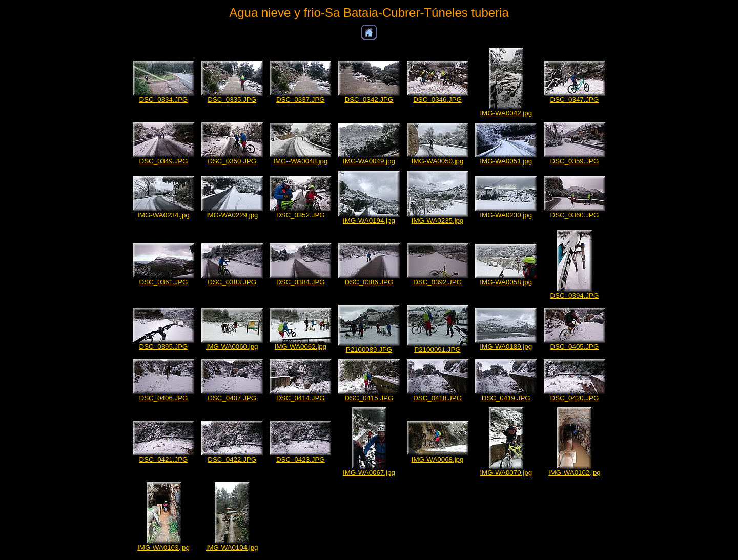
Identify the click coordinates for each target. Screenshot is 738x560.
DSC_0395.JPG (164, 347)
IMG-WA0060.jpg (232, 347)
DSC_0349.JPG (164, 161)
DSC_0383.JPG (232, 282)
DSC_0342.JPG (369, 100)
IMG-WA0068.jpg (438, 459)
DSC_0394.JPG (575, 295)
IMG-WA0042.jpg (506, 113)
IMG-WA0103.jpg (163, 547)
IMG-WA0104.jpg (232, 547)
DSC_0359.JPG (575, 161)
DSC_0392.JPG (437, 282)
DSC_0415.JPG (369, 398)
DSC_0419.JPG (506, 398)
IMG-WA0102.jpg (575, 473)
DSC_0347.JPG (575, 100)
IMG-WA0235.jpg (438, 221)
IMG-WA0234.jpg (163, 215)
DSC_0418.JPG (437, 398)
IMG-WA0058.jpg (506, 282)
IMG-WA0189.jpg (506, 347)
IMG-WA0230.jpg (506, 215)
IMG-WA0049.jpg (369, 161)
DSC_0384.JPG (301, 282)
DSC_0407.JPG (232, 398)
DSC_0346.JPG (437, 100)
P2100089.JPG (369, 350)
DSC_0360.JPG (575, 215)
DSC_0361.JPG (164, 282)
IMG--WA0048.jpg (300, 161)
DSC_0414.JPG (301, 398)
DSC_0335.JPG (232, 100)
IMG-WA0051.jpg (506, 161)
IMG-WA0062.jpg (300, 347)
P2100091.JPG (437, 350)
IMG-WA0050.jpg (438, 161)
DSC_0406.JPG (164, 398)
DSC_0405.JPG (575, 347)
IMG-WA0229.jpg (232, 215)
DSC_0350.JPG (232, 161)
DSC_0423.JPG (301, 459)
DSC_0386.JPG (369, 282)
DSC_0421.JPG (164, 459)
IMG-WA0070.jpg (506, 473)
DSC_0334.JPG (164, 100)
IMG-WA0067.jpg (369, 473)
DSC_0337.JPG (301, 100)
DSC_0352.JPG (301, 215)
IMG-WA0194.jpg (369, 221)
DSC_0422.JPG (232, 459)
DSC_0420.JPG (575, 398)
